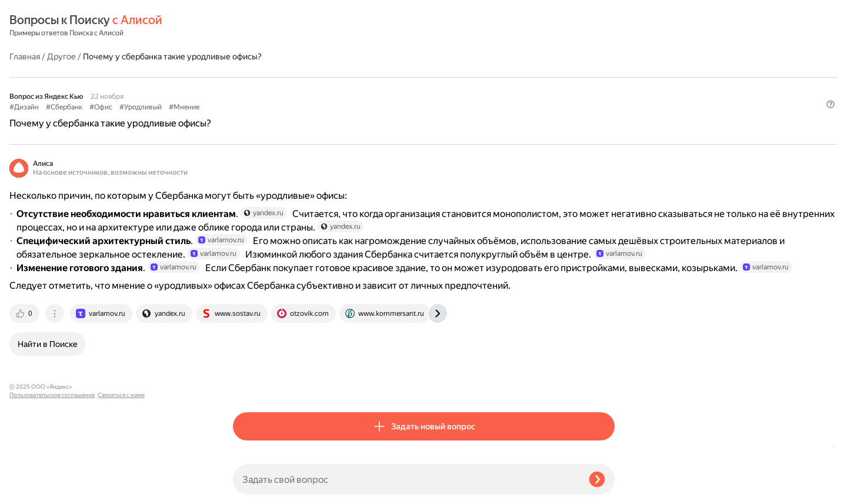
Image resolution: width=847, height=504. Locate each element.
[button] (608, 96)
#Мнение (408, 77)
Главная (248, 26)
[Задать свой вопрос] (406, 479)
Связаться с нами (33, 490)
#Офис (324, 77)
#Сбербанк (288, 77)
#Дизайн (248, 77)
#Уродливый (364, 77)
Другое (285, 26)
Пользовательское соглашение (52, 482)
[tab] (249, 383)
